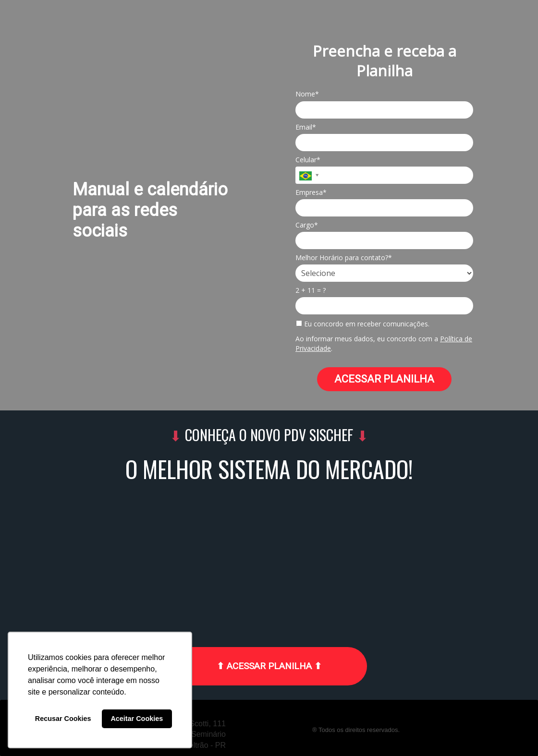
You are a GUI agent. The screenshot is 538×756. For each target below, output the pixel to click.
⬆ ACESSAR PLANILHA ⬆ (269, 666)
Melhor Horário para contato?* (344, 258)
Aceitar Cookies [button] (137, 719)
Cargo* (307, 225)
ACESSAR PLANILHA (384, 379)
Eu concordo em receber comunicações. (363, 324)
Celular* (308, 160)
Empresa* (311, 192)
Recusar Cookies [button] (63, 719)
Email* (306, 127)
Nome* (307, 94)
